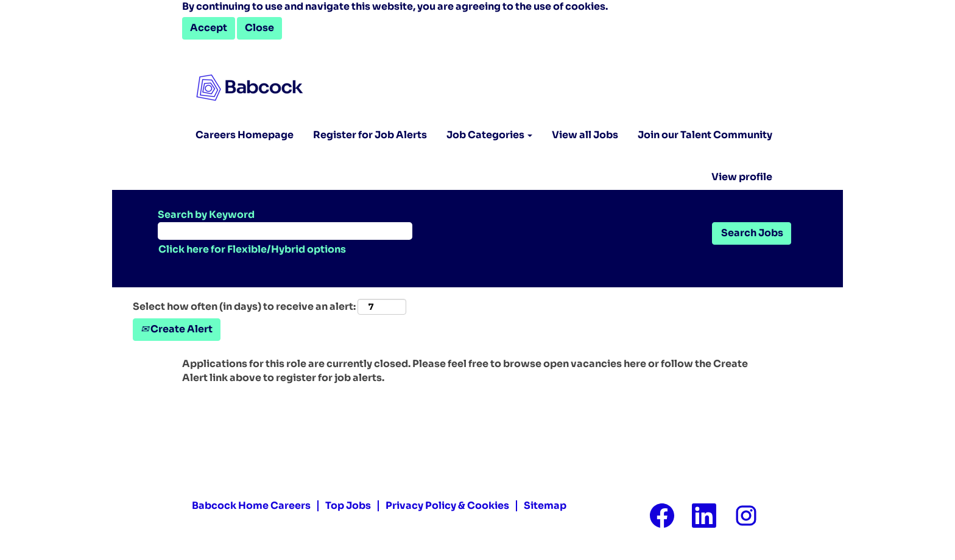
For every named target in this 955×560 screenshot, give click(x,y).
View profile (742, 177)
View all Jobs (585, 135)
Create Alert (177, 329)
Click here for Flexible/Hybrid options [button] (252, 249)
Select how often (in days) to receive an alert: (244, 306)
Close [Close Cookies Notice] (259, 28)
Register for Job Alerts (370, 135)
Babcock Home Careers (251, 506)
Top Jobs (348, 506)
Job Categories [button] (489, 135)
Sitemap (545, 506)
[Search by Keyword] (285, 231)
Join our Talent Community (705, 135)
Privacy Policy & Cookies (447, 506)
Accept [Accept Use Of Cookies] (209, 28)
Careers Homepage (245, 135)
